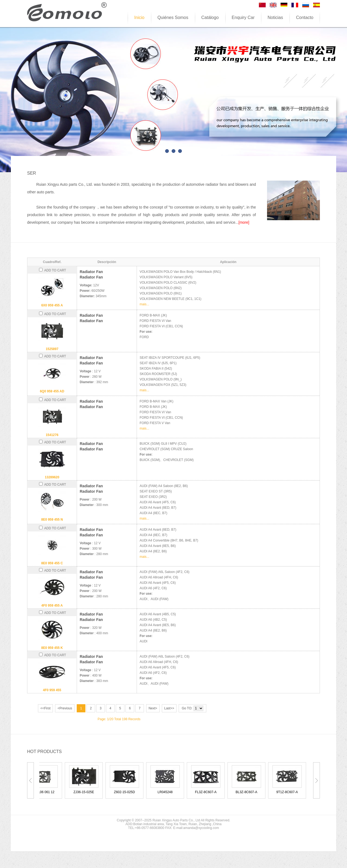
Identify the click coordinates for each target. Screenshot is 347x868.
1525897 (52, 349)
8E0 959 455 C (52, 563)
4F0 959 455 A (52, 606)
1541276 (52, 435)
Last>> (169, 708)
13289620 (52, 477)
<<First (45, 708)
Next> (153, 708)
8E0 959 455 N (52, 520)
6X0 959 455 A (52, 305)
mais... (144, 304)
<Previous (65, 708)
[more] (244, 222)
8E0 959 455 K (52, 648)
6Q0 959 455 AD (52, 391)
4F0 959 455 (52, 690)
